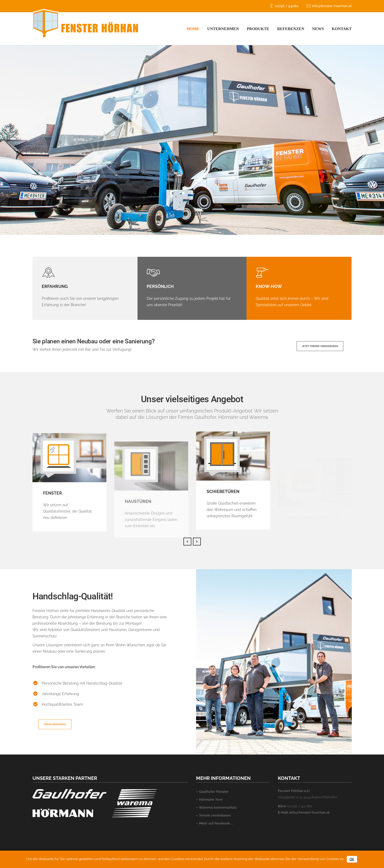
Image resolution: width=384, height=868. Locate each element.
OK (352, 859)
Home (193, 29)
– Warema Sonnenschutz (216, 807)
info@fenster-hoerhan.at (332, 6)
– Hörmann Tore (209, 800)
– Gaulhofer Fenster (212, 792)
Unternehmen (223, 29)
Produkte (258, 29)
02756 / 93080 (287, 6)
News (318, 29)
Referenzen (291, 29)
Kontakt (342, 29)
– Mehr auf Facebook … (214, 823)
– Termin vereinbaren (214, 815)
